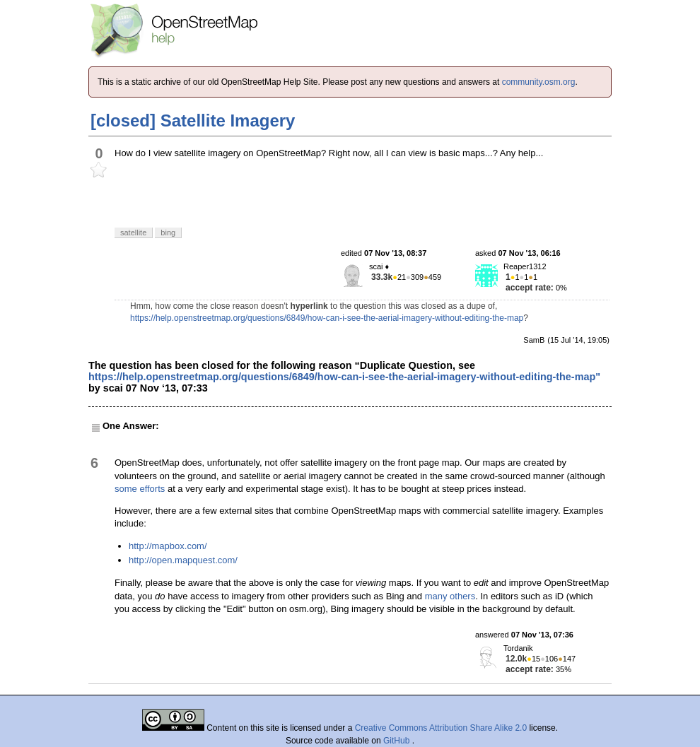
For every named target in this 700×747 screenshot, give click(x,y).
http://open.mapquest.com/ (183, 560)
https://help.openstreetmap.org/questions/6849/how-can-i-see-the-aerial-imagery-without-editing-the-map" (344, 377)
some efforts (140, 489)
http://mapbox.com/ (168, 546)
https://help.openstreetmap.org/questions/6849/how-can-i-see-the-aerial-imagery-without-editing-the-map (327, 318)
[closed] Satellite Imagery (193, 120)
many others (450, 596)
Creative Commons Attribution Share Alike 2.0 (441, 728)
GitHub (398, 741)
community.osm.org (539, 82)
